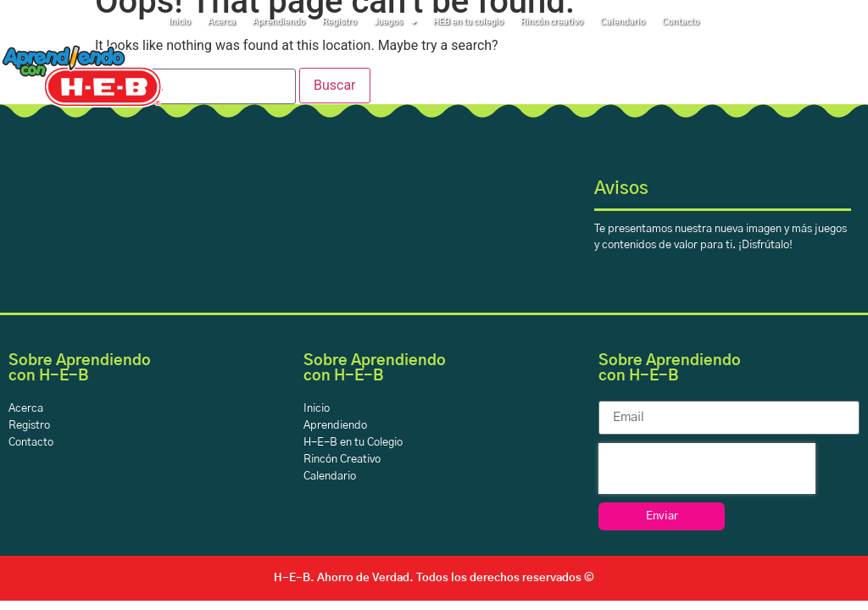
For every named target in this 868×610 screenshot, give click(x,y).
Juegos (395, 22)
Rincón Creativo (342, 460)
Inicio (180, 22)
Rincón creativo (552, 22)
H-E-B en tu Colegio (353, 443)
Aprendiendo (279, 22)
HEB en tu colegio (468, 22)
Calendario (623, 22)
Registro (339, 22)
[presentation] (707, 469)
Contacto (681, 22)
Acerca (222, 22)
